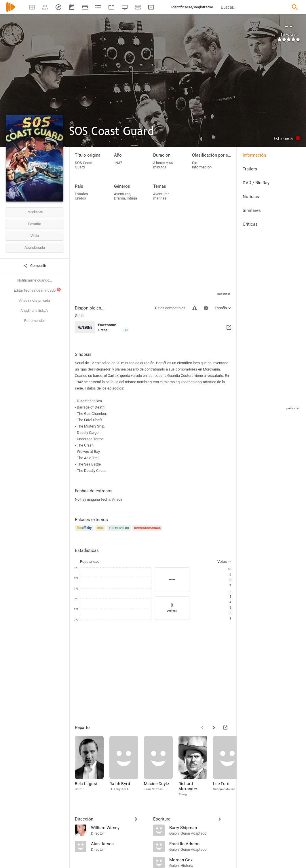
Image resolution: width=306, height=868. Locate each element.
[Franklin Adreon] (200, 844)
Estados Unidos (81, 196)
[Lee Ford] (230, 768)
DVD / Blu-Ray (256, 183)
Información (254, 155)
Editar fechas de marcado (38, 290)
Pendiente (35, 212)
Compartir (35, 266)
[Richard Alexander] (196, 768)
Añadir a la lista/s (35, 310)
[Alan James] (119, 844)
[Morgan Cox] (200, 860)
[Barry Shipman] (200, 827)
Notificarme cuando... (35, 280)
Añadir (117, 499)
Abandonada (35, 247)
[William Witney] (119, 827)
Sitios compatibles (170, 308)
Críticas (250, 224)
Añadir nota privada (35, 300)
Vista (35, 236)
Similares (252, 210)
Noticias (251, 197)
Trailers (250, 169)
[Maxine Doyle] (161, 768)
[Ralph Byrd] (127, 768)
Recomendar (35, 321)
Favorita (35, 224)
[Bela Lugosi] (92, 768)
